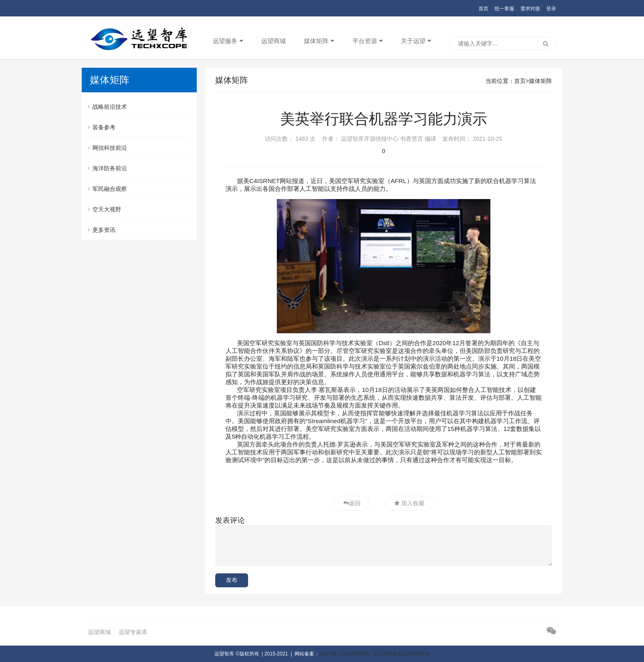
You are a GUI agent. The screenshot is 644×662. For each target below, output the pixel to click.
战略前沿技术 (107, 107)
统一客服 (504, 9)
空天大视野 (105, 209)
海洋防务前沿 (107, 168)
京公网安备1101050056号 (401, 654)
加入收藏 (412, 503)
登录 (551, 9)
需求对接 (530, 9)
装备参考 (102, 127)
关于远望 (413, 41)
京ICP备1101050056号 (344, 654)
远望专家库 (133, 632)
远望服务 (225, 41)
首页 (483, 9)
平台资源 (365, 41)
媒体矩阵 (316, 41)
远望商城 (274, 41)
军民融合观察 (107, 189)
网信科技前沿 (107, 148)
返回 (355, 503)
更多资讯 (102, 230)
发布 (232, 580)
